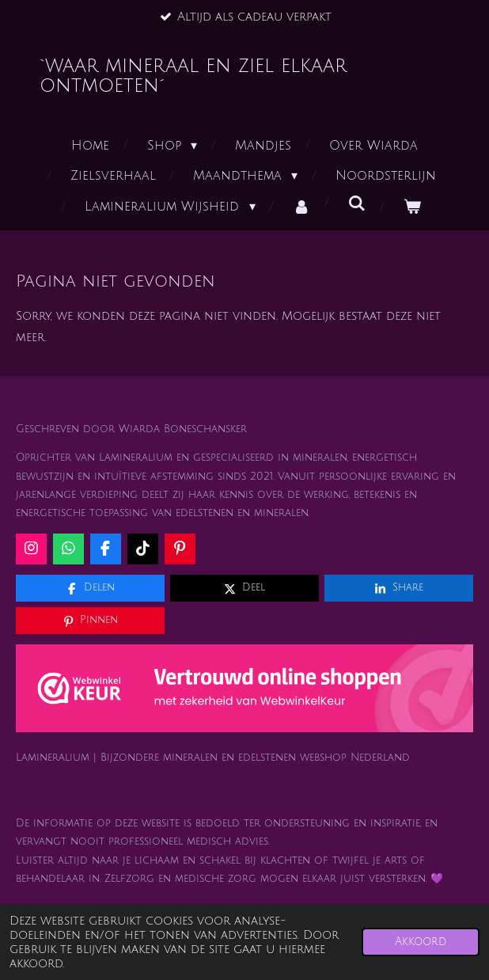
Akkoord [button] (421, 942)
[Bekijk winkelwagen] (412, 207)
